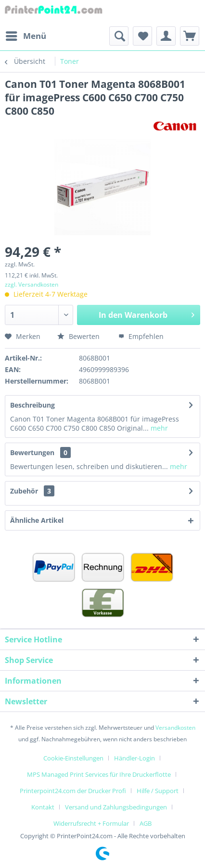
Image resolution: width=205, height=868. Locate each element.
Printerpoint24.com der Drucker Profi (73, 791)
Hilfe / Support (158, 791)
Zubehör (32, 491)
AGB (146, 823)
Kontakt (43, 807)
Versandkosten (175, 728)
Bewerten (78, 336)
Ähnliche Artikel (37, 520)
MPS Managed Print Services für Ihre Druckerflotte (99, 774)
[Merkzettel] (142, 36)
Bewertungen (32, 452)
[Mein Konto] (166, 36)
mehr (158, 428)
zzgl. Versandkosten (32, 284)
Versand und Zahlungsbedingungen (116, 807)
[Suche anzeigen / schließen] (119, 36)
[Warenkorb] (190, 36)
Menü (26, 35)
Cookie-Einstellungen (73, 758)
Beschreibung (32, 405)
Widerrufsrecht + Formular (91, 823)
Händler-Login (135, 758)
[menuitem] (26, 36)
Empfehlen (141, 336)
